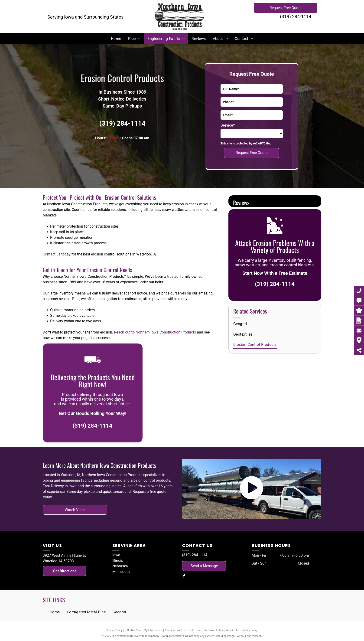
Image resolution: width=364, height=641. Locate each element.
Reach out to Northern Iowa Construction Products (155, 332)
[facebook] (184, 577)
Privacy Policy (114, 630)
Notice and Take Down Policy (206, 630)
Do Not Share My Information (145, 630)
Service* (228, 125)
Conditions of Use (175, 630)
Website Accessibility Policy (242, 630)
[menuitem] (116, 39)
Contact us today (57, 254)
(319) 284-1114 (296, 16)
